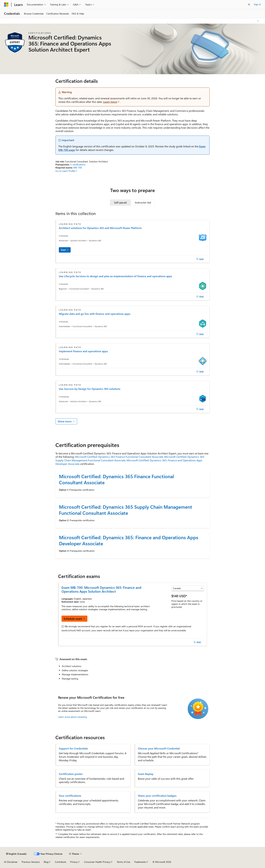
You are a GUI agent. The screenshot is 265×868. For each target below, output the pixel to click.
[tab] (120, 202)
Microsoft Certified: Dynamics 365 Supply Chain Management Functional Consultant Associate (126, 510)
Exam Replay (146, 774)
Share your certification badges (157, 796)
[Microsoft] (6, 5)
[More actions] (258, 21)
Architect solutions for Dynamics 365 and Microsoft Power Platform (100, 228)
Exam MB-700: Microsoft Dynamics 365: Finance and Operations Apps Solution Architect (101, 589)
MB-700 (78, 168)
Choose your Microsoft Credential (159, 748)
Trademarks (140, 862)
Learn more (110, 102)
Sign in (257, 4)
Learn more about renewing (73, 717)
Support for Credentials (73, 748)
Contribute (61, 862)
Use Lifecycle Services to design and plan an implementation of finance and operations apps (115, 276)
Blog (46, 862)
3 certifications (78, 164)
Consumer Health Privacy (97, 862)
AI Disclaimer (11, 862)
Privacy (74, 862)
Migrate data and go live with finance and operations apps (95, 314)
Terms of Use (123, 862)
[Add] (200, 259)
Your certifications (70, 796)
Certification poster (71, 774)
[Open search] (249, 5)
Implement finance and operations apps (83, 351)
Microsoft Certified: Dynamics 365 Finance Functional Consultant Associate (119, 457)
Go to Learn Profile (65, 171)
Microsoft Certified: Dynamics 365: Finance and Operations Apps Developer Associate (129, 462)
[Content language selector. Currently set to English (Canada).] (16, 854)
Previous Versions (31, 862)
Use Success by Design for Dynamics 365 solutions (90, 389)
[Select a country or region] (188, 588)
